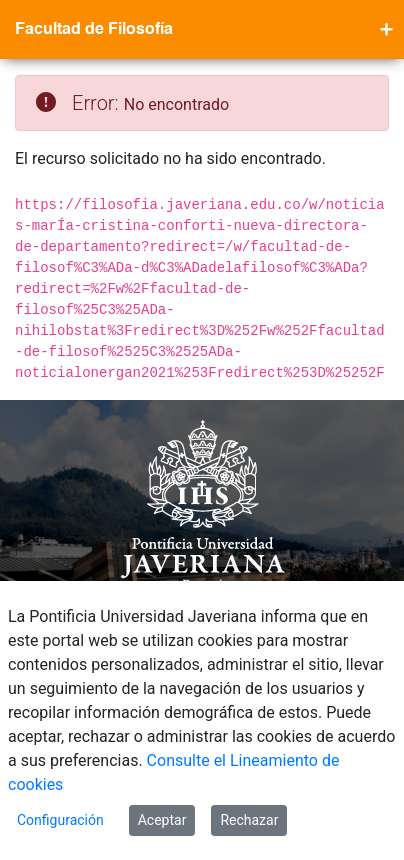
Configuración (60, 820)
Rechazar (249, 820)
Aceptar (162, 820)
